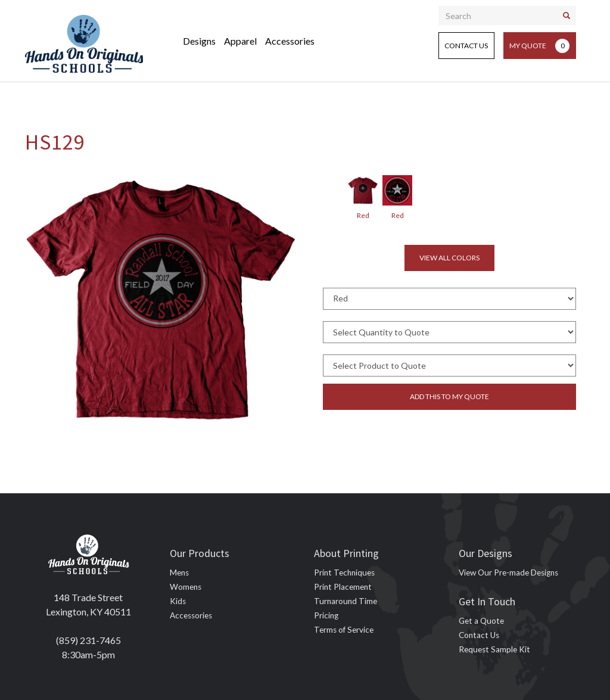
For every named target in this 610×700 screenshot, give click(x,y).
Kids (178, 601)
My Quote (539, 46)
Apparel (240, 41)
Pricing (326, 615)
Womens (186, 587)
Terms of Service (344, 630)
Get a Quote (481, 621)
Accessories (290, 41)
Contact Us (466, 46)
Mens (179, 573)
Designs (199, 41)
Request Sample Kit (494, 649)
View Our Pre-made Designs (508, 573)
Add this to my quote (449, 396)
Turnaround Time (346, 601)
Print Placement (343, 587)
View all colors (449, 258)
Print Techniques (344, 573)
